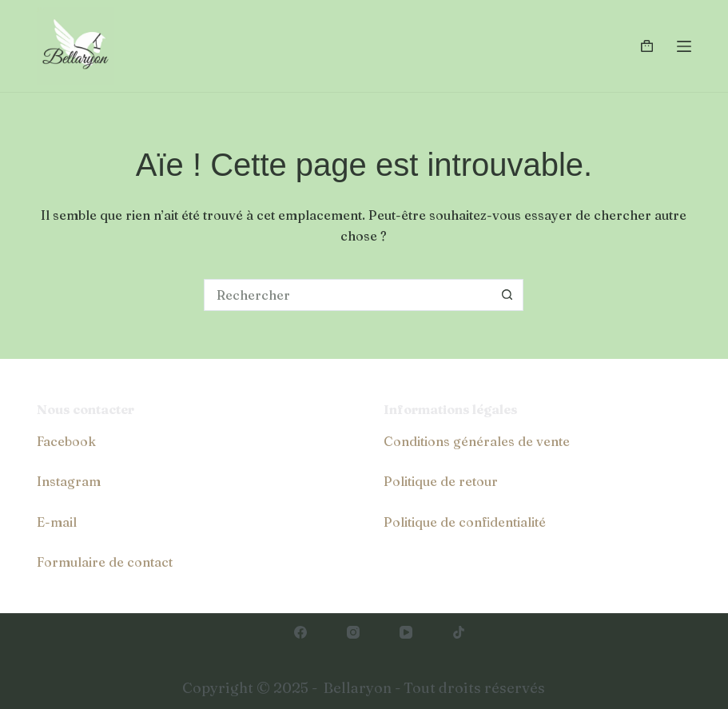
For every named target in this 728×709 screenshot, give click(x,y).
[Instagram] (353, 632)
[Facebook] (300, 632)
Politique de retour (441, 481)
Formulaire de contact (105, 562)
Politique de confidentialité (465, 522)
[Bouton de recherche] (507, 295)
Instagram (69, 481)
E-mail (57, 522)
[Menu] (684, 46)
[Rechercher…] (348, 295)
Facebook (66, 441)
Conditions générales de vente (477, 441)
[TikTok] (459, 632)
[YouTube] (406, 632)
